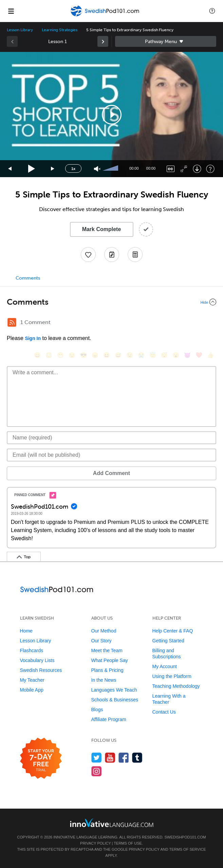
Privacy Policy (95, 843)
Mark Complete (102, 229)
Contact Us (164, 712)
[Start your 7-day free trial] (41, 759)
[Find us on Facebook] (124, 758)
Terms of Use (128, 843)
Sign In (33, 338)
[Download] (197, 169)
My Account (165, 666)
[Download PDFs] (135, 254)
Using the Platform (172, 676)
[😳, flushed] (49, 355)
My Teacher (32, 680)
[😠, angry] (95, 355)
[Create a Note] (112, 254)
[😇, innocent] (153, 355)
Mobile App (32, 690)
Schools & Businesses (115, 700)
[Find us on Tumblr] (137, 758)
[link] (103, 41)
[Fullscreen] (184, 169)
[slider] (111, 169)
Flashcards (32, 650)
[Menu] (11, 11)
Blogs (97, 710)
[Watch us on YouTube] (110, 758)
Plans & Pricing (107, 670)
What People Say (110, 660)
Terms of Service (188, 849)
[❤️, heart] (199, 355)
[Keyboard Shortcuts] (210, 169)
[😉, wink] (130, 355)
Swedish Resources (41, 670)
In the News (104, 680)
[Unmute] (97, 169)
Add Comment (111, 473)
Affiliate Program (109, 719)
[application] (111, 115)
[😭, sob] (141, 355)
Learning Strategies (60, 30)
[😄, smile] (37, 355)
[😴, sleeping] (164, 355)
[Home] (106, 16)
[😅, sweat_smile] (118, 355)
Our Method (104, 631)
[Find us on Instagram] (97, 771)
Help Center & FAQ (173, 631)
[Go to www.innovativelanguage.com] (112, 823)
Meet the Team (107, 650)
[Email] (111, 455)
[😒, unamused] (72, 355)
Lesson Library (20, 30)
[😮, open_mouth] (176, 355)
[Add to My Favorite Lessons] (88, 254)
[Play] (32, 169)
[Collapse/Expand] (111, 302)
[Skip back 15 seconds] (10, 169)
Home (26, 631)
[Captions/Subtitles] (171, 169)
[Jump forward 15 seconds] (53, 169)
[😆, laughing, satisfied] (107, 355)
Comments (28, 278)
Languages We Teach (114, 690)
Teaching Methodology (176, 686)
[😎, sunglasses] (83, 355)
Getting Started (168, 641)
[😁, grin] (60, 355)
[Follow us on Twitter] (97, 758)
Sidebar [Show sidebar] (166, 41)
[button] (212, 11)
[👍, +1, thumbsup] (210, 355)
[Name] (111, 438)
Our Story (101, 641)
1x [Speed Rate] (73, 169)
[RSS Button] (12, 322)
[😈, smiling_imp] (187, 355)
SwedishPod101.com (185, 837)
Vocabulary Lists (37, 660)
